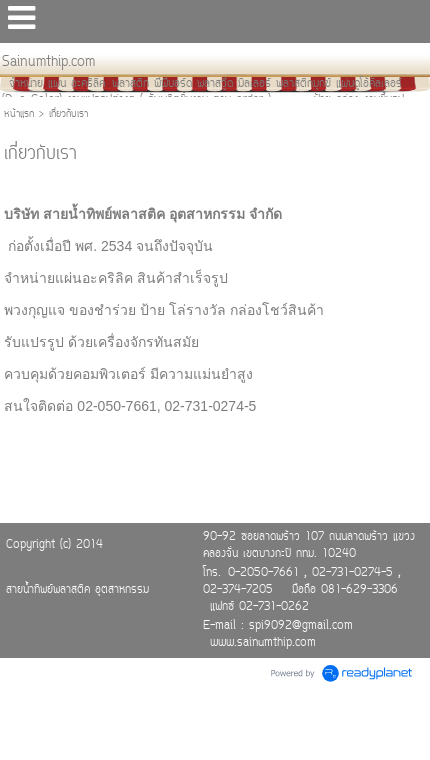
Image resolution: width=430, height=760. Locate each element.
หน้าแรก (19, 114)
